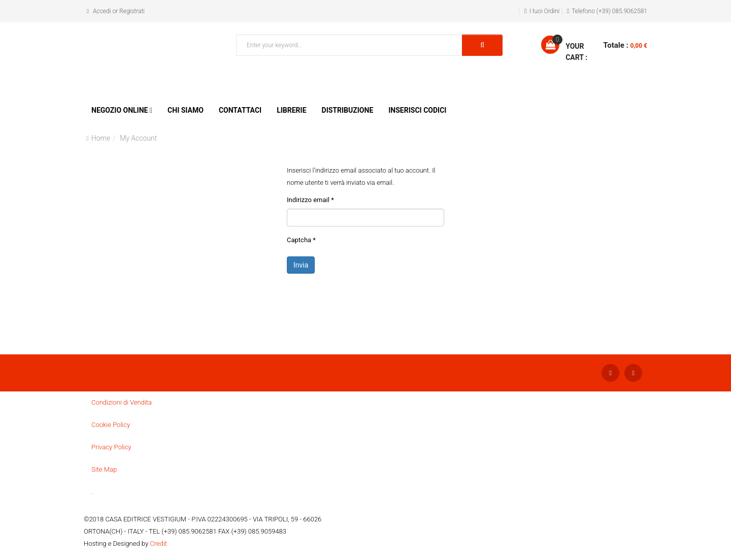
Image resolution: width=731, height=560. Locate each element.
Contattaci (240, 110)
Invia (301, 265)
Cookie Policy (111, 425)
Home (101, 138)
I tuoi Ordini (545, 11)
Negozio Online (120, 110)
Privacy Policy (111, 447)
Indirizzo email (310, 200)
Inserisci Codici (417, 110)
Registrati (132, 11)
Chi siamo (186, 110)
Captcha (301, 240)
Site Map (104, 469)
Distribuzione (348, 110)
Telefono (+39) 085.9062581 (609, 11)
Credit (158, 543)
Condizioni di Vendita (122, 402)
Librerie (291, 110)
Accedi (102, 11)
